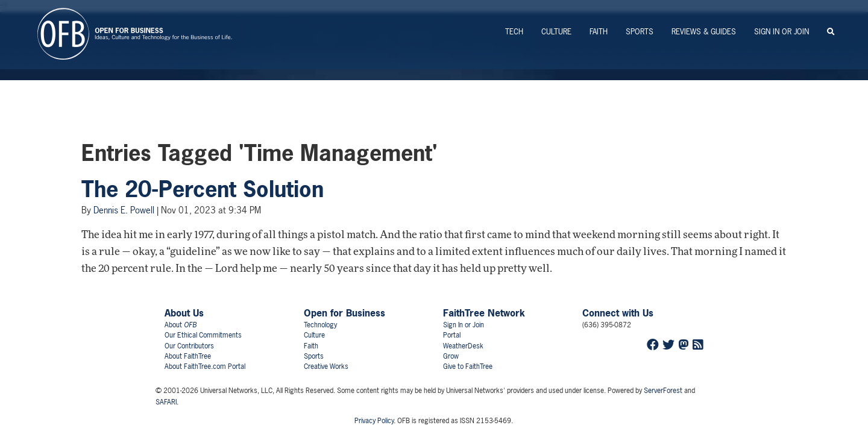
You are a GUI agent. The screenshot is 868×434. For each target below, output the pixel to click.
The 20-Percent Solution (203, 189)
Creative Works (326, 366)
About (181, 325)
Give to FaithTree (468, 366)
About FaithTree (188, 356)
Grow (451, 356)
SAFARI (166, 402)
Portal (452, 335)
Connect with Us (618, 313)
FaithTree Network (484, 313)
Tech (514, 32)
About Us (184, 313)
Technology (320, 325)
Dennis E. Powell (124, 210)
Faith (599, 32)
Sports (640, 32)
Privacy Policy (374, 421)
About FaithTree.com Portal (205, 366)
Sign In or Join (782, 32)
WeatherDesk (463, 346)
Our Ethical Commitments (203, 335)
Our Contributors (189, 346)
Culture (556, 32)
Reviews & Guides (704, 32)
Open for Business (344, 313)
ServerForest (663, 391)
